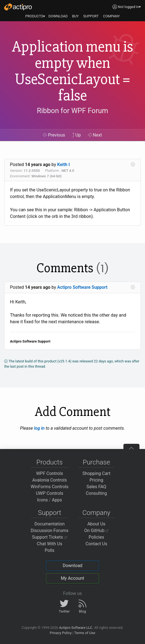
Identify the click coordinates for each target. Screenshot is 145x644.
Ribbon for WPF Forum (72, 111)
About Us (96, 524)
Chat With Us (50, 544)
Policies (96, 537)
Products (50, 462)
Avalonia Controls (50, 480)
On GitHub (96, 531)
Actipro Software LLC (76, 628)
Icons (42, 500)
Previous (54, 135)
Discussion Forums (50, 531)
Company (96, 513)
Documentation (49, 524)
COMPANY (111, 16)
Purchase (96, 462)
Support (50, 513)
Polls (49, 550)
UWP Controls (50, 493)
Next (95, 135)
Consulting (96, 493)
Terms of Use (85, 633)
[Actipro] (18, 7)
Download (72, 566)
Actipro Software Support (82, 287)
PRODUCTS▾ (35, 16)
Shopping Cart (96, 473)
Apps (57, 500)
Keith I (64, 165)
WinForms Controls (50, 487)
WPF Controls (49, 473)
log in (39, 428)
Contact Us (96, 544)
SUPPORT (91, 16)
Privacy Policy (61, 633)
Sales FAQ (96, 487)
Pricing (97, 480)
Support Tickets (50, 537)
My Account (73, 578)
